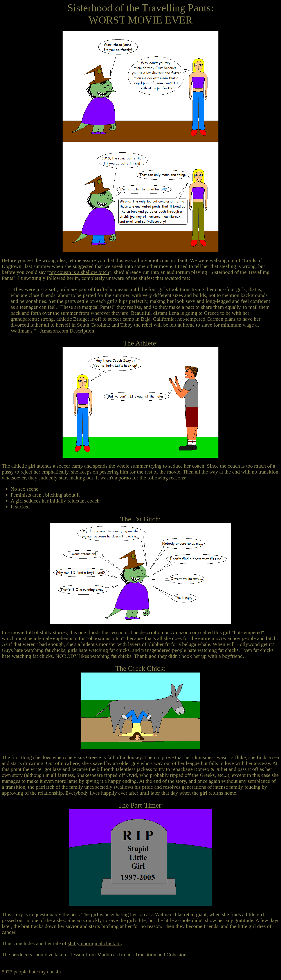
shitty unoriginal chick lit (94, 943)
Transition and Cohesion (161, 955)
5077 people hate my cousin (31, 972)
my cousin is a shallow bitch (79, 272)
